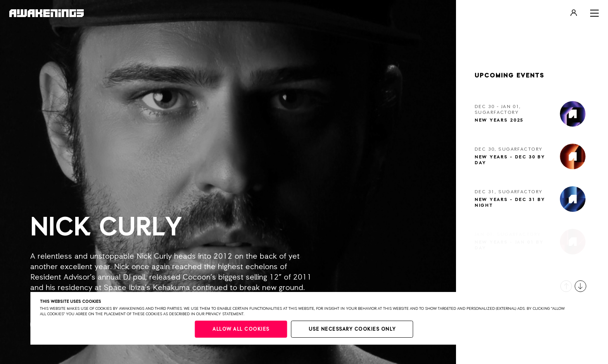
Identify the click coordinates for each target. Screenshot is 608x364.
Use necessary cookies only (352, 329)
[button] (566, 286)
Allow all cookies (241, 329)
